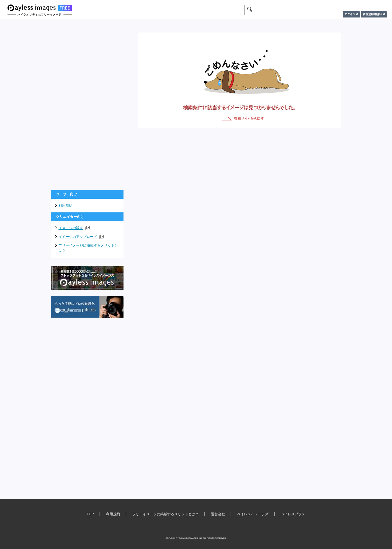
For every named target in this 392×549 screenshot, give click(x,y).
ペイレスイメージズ (253, 514)
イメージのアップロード (81, 237)
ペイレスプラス (293, 514)
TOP (90, 514)
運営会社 (218, 514)
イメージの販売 (74, 228)
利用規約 (65, 205)
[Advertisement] (87, 107)
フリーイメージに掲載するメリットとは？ (88, 248)
